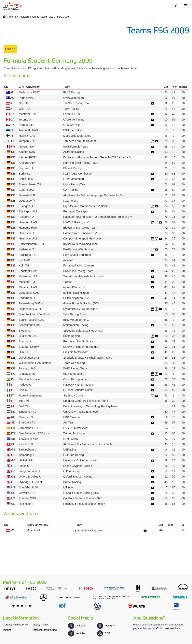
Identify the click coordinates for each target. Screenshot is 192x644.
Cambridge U (27, 455)
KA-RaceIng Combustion (79, 249)
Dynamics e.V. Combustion (80, 309)
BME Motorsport (73, 374)
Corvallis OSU (28, 493)
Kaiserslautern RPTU (32, 244)
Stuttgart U (25, 341)
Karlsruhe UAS (28, 255)
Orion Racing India (75, 379)
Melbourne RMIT (29, 92)
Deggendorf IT (28, 201)
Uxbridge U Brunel (30, 482)
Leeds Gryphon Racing (78, 466)
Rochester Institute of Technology (84, 504)
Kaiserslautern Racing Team (81, 244)
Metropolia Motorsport (77, 136)
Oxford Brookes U (30, 477)
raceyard (69, 260)
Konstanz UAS (28, 271)
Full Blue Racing (74, 455)
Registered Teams (29, 17)
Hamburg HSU (28, 228)
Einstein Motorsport (75, 352)
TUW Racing (71, 109)
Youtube (76, 633)
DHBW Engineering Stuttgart (81, 347)
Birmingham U (28, 450)
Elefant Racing (72, 168)
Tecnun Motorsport (75, 433)
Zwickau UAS (27, 368)
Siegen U (25, 331)
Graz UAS (34, 530)
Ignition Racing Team (76, 293)
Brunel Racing (72, 482)
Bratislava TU (27, 422)
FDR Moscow (72, 417)
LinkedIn (77, 626)
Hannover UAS (28, 238)
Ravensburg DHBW (31, 303)
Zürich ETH (26, 444)
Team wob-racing (74, 363)
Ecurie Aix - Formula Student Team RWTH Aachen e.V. (97, 157)
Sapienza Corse (73, 395)
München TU (27, 282)
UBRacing (70, 450)
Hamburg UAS (28, 222)
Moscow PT (26, 417)
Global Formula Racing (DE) (81, 303)
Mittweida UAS (28, 276)
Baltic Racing (71, 336)
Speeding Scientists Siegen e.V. (83, 331)
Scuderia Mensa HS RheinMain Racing (88, 358)
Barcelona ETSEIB (30, 428)
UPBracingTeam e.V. (76, 298)
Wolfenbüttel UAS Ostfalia (35, 363)
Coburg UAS (27, 190)
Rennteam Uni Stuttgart (78, 341)
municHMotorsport (75, 287)
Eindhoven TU (28, 412)
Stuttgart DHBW (29, 347)
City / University (29, 87)
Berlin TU (25, 174)
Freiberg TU (26, 217)
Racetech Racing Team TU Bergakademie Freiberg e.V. (98, 217)
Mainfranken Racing (76, 325)
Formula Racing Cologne (79, 265)
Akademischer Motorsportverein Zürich (88, 444)
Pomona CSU (27, 498)
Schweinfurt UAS (29, 325)
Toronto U (25, 120)
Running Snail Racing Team (81, 163)
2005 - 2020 (48, 17)
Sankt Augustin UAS (31, 320)
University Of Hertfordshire (80, 460)
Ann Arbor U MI (28, 487)
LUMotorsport (72, 471)
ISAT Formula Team (76, 147)
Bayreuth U (26, 168)
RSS (103, 633)
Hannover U (26, 233)
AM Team (69, 422)
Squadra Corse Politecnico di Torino (86, 401)
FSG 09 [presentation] (10, 49)
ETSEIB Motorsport (75, 428)
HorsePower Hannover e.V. (80, 233)
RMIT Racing (71, 92)
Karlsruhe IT (26, 249)
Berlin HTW (26, 179)
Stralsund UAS (28, 336)
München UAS (28, 287)
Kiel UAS (24, 260)
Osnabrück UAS (29, 293)
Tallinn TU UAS (28, 130)
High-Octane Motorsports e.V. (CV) (85, 206)
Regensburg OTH (30, 309)
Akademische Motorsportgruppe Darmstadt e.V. (93, 195)
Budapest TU (27, 374)
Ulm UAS (25, 352)
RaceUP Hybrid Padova (78, 385)
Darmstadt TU (27, 195)
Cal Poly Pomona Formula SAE (83, 498)
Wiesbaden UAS (29, 358)
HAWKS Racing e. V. (76, 222)
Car (166, 87)
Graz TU (24, 103)
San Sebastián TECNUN (34, 433)
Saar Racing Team (75, 314)
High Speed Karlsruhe (77, 255)
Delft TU (24, 406)
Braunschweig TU (30, 184)
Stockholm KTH (28, 439)
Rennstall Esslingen (76, 211)
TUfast (67, 282)
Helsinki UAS (27, 136)
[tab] (10, 49)
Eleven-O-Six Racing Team (80, 228)
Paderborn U (27, 298)
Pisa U (23, 390)
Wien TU (24, 109)
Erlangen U (26, 206)
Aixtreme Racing (74, 152)
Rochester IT (27, 504)
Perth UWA (26, 98)
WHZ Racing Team (75, 368)
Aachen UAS (27, 152)
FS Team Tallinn (73, 130)
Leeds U (24, 466)
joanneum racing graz (89, 530)
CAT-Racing (71, 190)
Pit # (174, 87)
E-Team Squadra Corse (78, 390)
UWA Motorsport (74, 98)
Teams (13, 17)
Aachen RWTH (28, 157)
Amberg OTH (27, 163)
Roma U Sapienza (30, 395)
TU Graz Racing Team (77, 103)
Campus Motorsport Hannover (82, 238)
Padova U (25, 385)
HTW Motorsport (74, 179)
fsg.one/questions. (170, 628)
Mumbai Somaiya (30, 379)
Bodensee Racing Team (78, 271)
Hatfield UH (26, 460)
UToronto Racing (74, 120)
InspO (183, 87)
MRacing (69, 487)
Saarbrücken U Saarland (34, 314)
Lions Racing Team (75, 184)
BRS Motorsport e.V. (76, 320)
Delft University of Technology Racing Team (90, 406)
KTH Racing (71, 439)
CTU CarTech (72, 125)
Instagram (107, 626)
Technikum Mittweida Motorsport (83, 276)
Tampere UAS (27, 141)
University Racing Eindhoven (81, 412)
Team (67, 87)
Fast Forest (70, 201)
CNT (7, 87)
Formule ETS (72, 114)
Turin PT (24, 401)
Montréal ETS (27, 114)
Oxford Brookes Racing (78, 477)
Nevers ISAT (27, 147)
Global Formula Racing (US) (81, 493)
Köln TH (24, 265)
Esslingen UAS (28, 211)
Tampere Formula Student (80, 141)
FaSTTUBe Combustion (78, 174)
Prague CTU (27, 125)
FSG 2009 (63, 17)
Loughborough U (29, 471)
